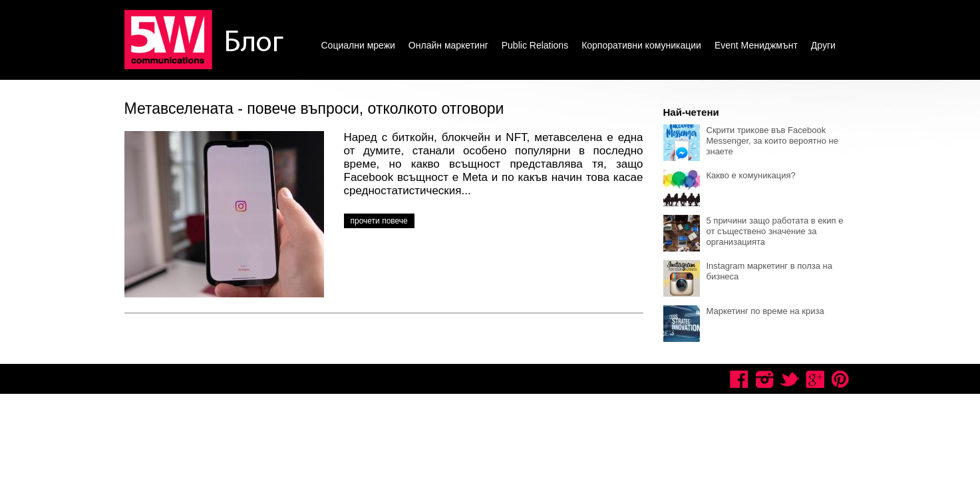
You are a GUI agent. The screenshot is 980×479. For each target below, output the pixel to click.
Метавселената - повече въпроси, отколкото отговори (314, 108)
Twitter (790, 379)
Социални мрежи (358, 45)
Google (815, 379)
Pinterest (840, 379)
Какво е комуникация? (751, 175)
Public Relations (535, 45)
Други (823, 45)
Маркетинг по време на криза (765, 311)
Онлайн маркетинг (448, 45)
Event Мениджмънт (756, 45)
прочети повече (379, 221)
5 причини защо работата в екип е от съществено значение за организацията (775, 231)
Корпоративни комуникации (641, 45)
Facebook (739, 379)
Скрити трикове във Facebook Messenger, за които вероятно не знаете (772, 141)
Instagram (764, 379)
